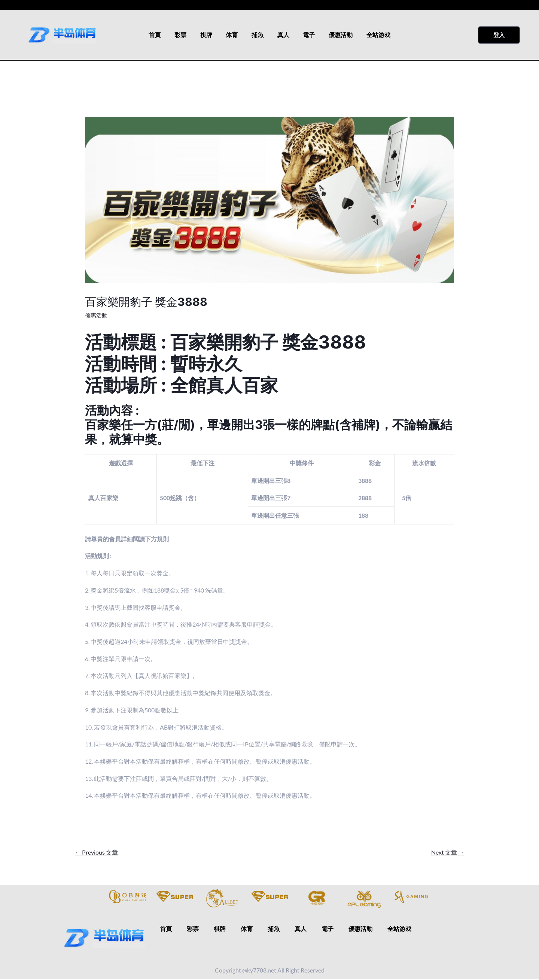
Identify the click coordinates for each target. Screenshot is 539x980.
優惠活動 (335, 35)
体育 (234, 35)
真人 (281, 35)
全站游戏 (371, 35)
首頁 (162, 35)
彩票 (186, 35)
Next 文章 (446, 852)
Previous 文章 (98, 852)
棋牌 (210, 35)
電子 (305, 35)
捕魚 (258, 35)
